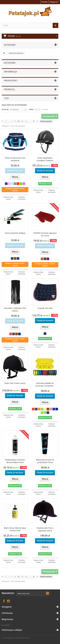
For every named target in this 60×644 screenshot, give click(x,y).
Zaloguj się (53, 2)
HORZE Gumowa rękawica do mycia (45, 234)
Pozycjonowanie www (23, 638)
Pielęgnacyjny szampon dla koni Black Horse (15, 461)
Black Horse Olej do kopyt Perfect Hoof (15, 529)
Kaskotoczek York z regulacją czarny (45, 529)
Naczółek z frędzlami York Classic (15, 309)
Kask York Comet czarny (15, 383)
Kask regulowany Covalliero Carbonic (45, 159)
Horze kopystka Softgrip (15, 233)
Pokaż (31, 109)
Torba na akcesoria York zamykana (15, 159)
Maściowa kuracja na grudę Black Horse (45, 461)
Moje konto (7, 619)
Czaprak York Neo (45, 308)
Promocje (9, 89)
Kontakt (45, 2)
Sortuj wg (5, 109)
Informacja (10, 72)
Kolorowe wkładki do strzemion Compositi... (45, 385)
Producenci (11, 80)
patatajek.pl (11, 638)
